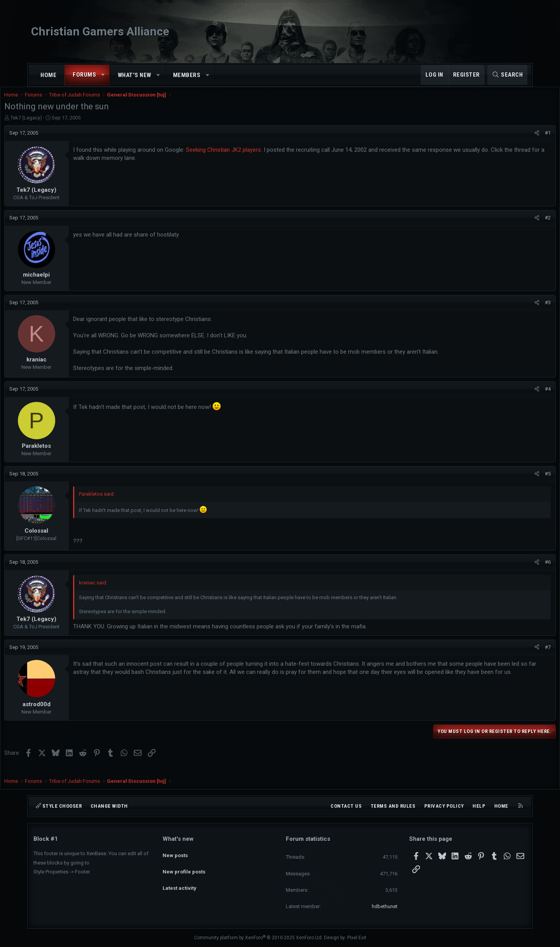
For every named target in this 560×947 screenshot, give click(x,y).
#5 (519, 481)
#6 (519, 570)
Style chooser (59, 806)
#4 (519, 397)
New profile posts (184, 867)
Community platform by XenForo (258, 938)
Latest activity (179, 881)
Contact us (346, 806)
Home (48, 75)
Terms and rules (393, 806)
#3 (519, 310)
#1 (519, 141)
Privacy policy (444, 806)
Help (479, 806)
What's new (135, 75)
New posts (175, 852)
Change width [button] (109, 806)
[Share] (508, 141)
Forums (84, 75)
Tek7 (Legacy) (55, 125)
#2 (519, 225)
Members (187, 75)
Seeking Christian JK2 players (253, 158)
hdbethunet (385, 906)
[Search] (507, 75)
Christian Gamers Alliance (100, 31)
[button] (103, 75)
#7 (519, 655)
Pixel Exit (357, 938)
